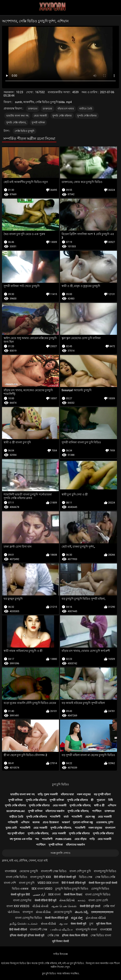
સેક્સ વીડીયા (43, 912)
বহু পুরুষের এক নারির (21, 839)
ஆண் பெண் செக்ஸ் (64, 906)
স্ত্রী (92, 800)
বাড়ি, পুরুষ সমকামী (48, 794)
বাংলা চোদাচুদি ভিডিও (98, 894)
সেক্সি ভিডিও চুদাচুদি (24, 131)
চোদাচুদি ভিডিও (100, 889)
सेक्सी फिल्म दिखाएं (73, 894)
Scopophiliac (16, 811)
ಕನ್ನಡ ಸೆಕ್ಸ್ (77, 918)
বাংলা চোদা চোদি (98, 900)
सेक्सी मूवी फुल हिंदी (20, 894)
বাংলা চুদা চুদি (27, 883)
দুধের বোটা (11, 828)
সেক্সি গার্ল (109, 906)
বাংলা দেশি (10, 883)
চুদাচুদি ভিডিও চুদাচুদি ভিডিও (72, 889)
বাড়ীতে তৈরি (86, 109)
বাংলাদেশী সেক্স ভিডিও (54, 871)
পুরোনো (101, 800)
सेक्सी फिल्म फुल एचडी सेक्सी (103, 883)
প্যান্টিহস (97, 811)
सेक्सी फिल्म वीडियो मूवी (56, 918)
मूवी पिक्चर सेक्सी (61, 941)
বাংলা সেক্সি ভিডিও (17, 877)
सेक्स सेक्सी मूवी (78, 924)
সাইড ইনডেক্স (60, 954)
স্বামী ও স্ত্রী (99, 805)
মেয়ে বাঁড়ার (80, 839)
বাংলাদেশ (110, 828)
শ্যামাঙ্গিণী (55, 817)
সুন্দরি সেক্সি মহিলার (62, 116)
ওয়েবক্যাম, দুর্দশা (105, 822)
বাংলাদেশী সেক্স (39, 929)
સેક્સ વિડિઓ (67, 900)
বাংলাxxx (11, 871)
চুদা (91, 924)
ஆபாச (63, 924)
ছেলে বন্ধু (90, 817)
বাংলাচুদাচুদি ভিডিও (105, 871)
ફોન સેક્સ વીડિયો (96, 918)
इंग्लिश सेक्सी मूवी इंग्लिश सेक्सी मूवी (27, 935)
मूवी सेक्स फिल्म (104, 924)
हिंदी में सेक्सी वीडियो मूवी (74, 883)
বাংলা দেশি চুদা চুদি (80, 871)
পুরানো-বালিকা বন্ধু (83, 822)
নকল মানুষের (84, 794)
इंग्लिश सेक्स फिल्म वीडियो (75, 935)
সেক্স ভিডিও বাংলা (101, 935)
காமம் (82, 900)
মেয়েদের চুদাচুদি (29, 871)
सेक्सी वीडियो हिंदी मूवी (46, 900)
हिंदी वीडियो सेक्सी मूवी (65, 877)
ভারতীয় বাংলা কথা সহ (17, 116)
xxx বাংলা (55, 894)
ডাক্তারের (33, 109)
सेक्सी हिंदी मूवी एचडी (90, 906)
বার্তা (66, 817)
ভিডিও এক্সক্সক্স (20, 889)
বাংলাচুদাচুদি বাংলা (86, 929)
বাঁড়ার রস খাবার (66, 109)
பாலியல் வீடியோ (62, 929)
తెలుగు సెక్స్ (81, 912)
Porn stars (64, 839)
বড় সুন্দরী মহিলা (102, 794)
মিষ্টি (110, 800)
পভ (37, 839)
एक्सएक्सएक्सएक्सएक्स (102, 912)
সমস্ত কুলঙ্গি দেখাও (60, 853)
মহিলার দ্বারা (67, 794)
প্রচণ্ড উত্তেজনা (51, 822)
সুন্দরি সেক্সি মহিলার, (16, 123)
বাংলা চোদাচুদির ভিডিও (28, 918)
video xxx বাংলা (48, 883)
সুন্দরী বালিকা (38, 123)
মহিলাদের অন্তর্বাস (55, 811)
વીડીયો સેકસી (40, 906)
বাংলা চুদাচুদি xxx (41, 877)
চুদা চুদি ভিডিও (60, 784)
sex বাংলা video (42, 889)
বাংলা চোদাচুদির (22, 900)
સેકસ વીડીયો (48, 924)
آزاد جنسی (39, 894)
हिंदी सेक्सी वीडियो (18, 929)
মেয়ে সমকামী (40, 116)
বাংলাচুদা (28, 912)
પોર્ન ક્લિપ (13, 912)
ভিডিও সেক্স (86, 877)
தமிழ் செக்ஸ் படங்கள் (24, 924)
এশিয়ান (112, 805)
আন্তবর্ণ (66, 822)
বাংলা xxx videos (18, 906)
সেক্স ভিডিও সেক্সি (105, 877)
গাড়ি (92, 839)
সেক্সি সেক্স (53, 935)
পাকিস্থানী (13, 822)
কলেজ (36, 822)
